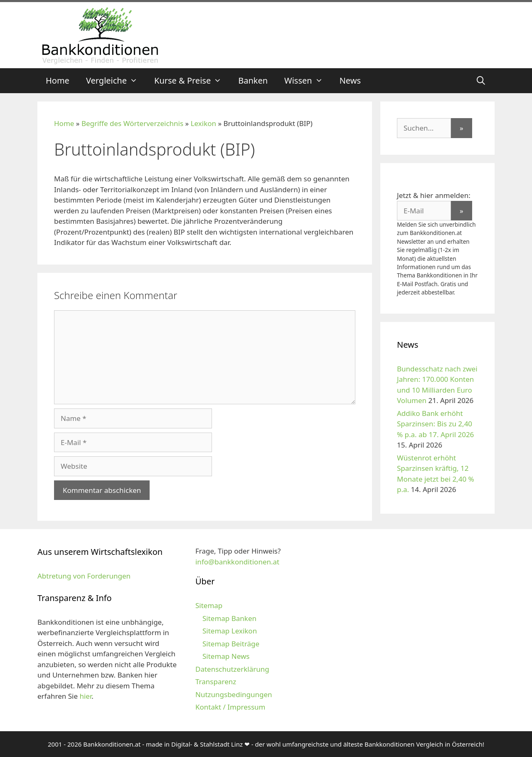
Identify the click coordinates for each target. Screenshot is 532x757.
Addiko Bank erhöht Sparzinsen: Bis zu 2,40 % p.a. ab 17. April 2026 (435, 424)
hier (85, 696)
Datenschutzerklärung (232, 669)
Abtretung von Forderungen (84, 576)
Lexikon (203, 123)
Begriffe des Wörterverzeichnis (132, 123)
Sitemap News (226, 656)
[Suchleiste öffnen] (481, 81)
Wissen (308, 81)
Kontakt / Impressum (230, 707)
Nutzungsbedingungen (234, 694)
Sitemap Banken (229, 618)
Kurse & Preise (192, 81)
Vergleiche (116, 81)
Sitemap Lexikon (230, 631)
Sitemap (209, 605)
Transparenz (216, 682)
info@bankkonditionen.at (237, 562)
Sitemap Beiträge (231, 644)
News (350, 80)
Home (58, 80)
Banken (253, 80)
